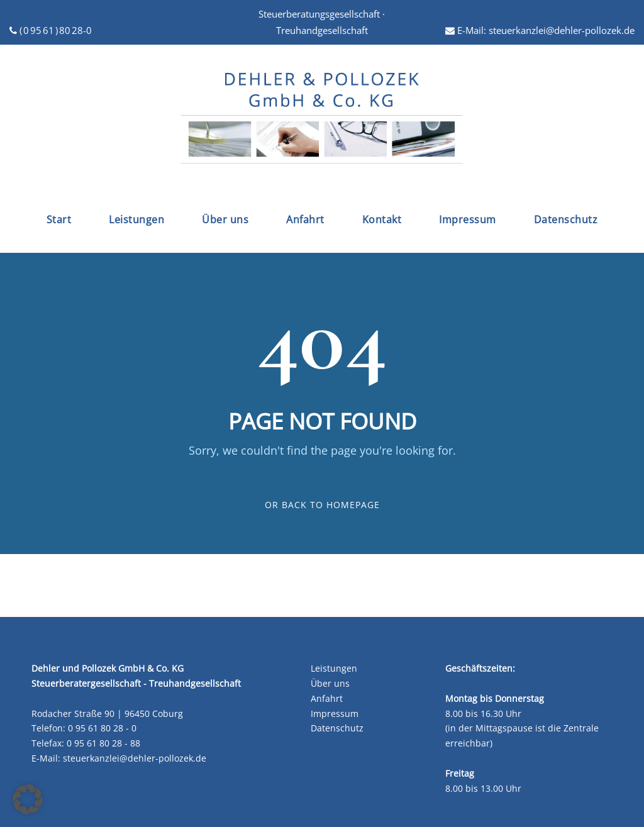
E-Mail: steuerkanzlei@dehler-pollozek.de (540, 30)
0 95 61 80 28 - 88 (103, 743)
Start (59, 219)
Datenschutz (566, 219)
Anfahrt (305, 219)
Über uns (225, 219)
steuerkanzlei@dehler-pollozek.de (135, 758)
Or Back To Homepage (322, 505)
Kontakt (382, 219)
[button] (28, 799)
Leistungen (136, 219)
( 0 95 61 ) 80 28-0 (51, 30)
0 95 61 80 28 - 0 (102, 728)
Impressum (468, 219)
